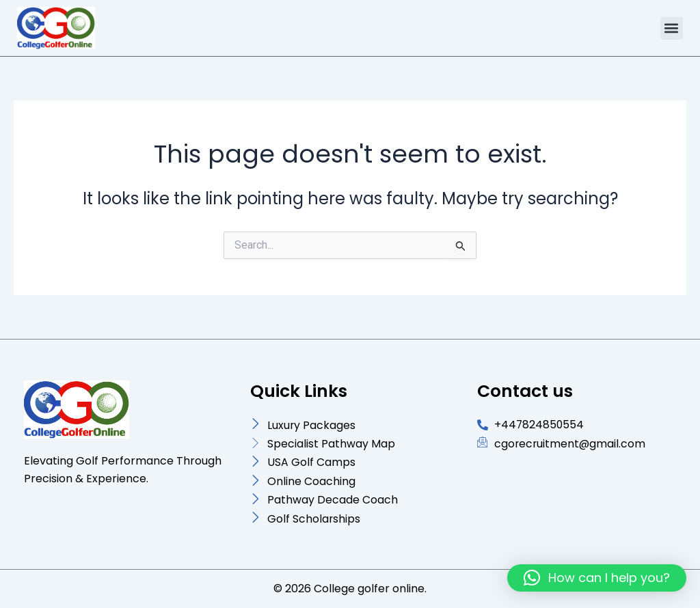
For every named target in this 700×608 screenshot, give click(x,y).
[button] (672, 28)
